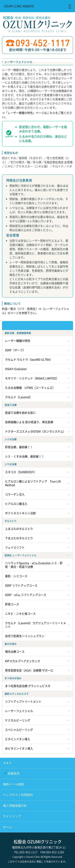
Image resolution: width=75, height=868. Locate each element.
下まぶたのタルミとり (19, 538)
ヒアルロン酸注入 (16, 504)
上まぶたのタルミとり (19, 529)
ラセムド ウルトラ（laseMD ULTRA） (29, 360)
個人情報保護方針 (15, 806)
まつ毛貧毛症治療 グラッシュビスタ (28, 686)
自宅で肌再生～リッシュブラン (25, 636)
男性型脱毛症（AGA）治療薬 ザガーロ (29, 670)
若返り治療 (11, 405)
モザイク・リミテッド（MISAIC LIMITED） (32, 378)
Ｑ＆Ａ (7, 763)
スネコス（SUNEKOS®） (21, 472)
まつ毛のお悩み (13, 678)
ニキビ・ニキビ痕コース (20, 614)
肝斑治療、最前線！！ (19, 447)
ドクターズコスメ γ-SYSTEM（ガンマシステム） (35, 432)
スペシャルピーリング (19, 730)
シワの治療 (11, 464)
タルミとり (11, 521)
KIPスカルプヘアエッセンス (23, 661)
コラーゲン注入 (15, 494)
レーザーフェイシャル (19, 711)
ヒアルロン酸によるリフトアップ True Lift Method (33, 483)
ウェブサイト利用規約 (18, 795)
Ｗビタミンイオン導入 (19, 749)
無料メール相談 (13, 784)
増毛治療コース (15, 652)
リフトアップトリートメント (23, 702)
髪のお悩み (11, 644)
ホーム (7, 827)
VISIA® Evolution (16, 369)
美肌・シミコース (16, 576)
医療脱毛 (14, 774)
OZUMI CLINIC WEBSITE (19, 6)
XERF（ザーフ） (15, 350)
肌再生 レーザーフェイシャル (20, 555)
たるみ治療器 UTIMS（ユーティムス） (30, 388)
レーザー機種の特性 (18, 341)
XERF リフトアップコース (21, 586)
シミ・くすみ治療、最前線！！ (25, 456)
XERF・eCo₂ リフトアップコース (26, 595)
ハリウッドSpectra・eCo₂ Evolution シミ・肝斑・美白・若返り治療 (34, 565)
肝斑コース (12, 604)
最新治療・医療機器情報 (18, 333)
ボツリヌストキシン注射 (20, 513)
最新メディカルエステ (17, 694)
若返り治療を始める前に (20, 413)
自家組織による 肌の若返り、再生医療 (29, 422)
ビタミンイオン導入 (18, 739)
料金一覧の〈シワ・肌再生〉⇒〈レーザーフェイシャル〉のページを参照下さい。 (36, 311)
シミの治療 (11, 439)
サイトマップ (12, 816)
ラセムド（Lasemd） (19, 397)
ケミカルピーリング (18, 720)
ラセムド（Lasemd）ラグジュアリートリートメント (35, 625)
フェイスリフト (15, 548)
